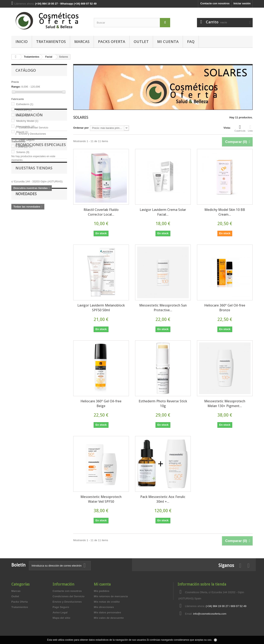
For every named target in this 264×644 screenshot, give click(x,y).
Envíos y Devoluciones (32, 188)
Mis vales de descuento (109, 618)
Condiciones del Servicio (33, 182)
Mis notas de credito (107, 602)
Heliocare (24, 110)
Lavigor (23, 115)
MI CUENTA (168, 42)
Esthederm (25, 104)
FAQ (191, 42)
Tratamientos (51, 42)
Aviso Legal (25, 201)
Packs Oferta (112, 42)
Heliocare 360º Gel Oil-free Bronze (225, 308)
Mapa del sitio (61, 618)
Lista (250, 128)
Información (29, 171)
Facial (22, 147)
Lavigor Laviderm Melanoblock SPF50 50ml (101, 308)
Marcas (82, 42)
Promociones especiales (41, 216)
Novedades (26, 281)
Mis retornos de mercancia (111, 596)
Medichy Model (27, 121)
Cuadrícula (240, 128)
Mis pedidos (102, 591)
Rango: (16, 87)
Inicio (22, 42)
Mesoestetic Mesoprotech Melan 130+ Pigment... (225, 403)
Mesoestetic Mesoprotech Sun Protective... (163, 308)
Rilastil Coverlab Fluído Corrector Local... (101, 212)
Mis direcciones (104, 607)
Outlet (141, 42)
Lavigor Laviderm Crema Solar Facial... (163, 212)
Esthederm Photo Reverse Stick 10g (163, 403)
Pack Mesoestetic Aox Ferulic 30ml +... (163, 499)
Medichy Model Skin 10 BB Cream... (225, 212)
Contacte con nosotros (215, 3)
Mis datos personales (107, 613)
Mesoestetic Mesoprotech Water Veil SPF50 (101, 499)
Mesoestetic (25, 127)
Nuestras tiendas (34, 246)
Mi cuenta (102, 584)
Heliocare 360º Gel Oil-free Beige (101, 403)
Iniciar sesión (242, 3)
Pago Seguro (26, 194)
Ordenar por (81, 128)
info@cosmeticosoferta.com (210, 614)
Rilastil (22, 132)
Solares (23, 152)
